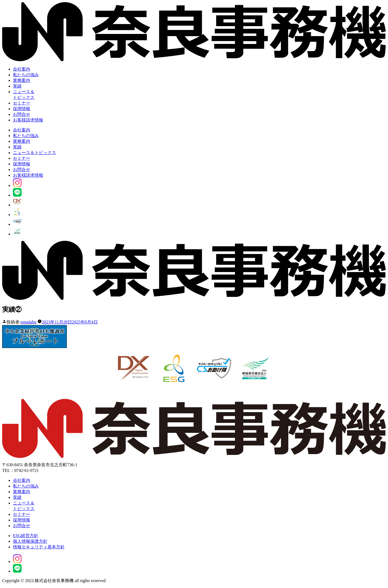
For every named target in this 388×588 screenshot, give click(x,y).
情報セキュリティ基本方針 (39, 547)
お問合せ (22, 114)
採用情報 (22, 109)
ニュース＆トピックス (34, 153)
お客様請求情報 (28, 120)
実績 (17, 86)
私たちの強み (26, 75)
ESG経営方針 (26, 536)
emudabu (28, 322)
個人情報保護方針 (30, 541)
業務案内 (22, 80)
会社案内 (22, 69)
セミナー (22, 103)
